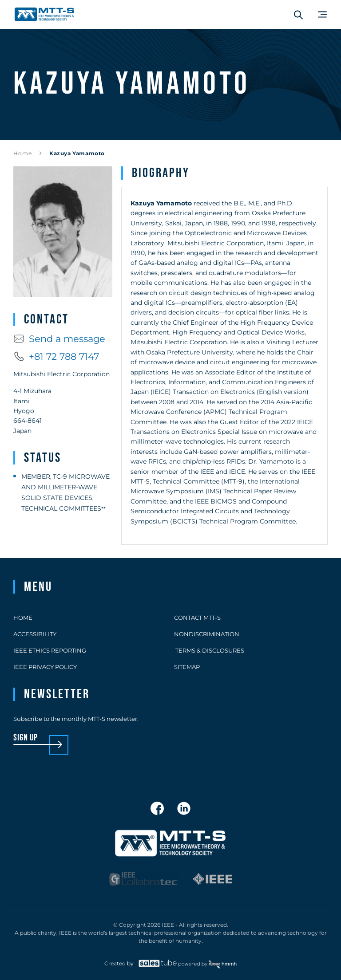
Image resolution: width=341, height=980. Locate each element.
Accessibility (35, 634)
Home (23, 153)
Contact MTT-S (197, 618)
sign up (26, 738)
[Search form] (298, 15)
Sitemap (187, 667)
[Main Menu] (322, 14)
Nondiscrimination (207, 634)
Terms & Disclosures (209, 650)
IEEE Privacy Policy (45, 667)
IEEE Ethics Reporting (50, 650)
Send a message (59, 339)
